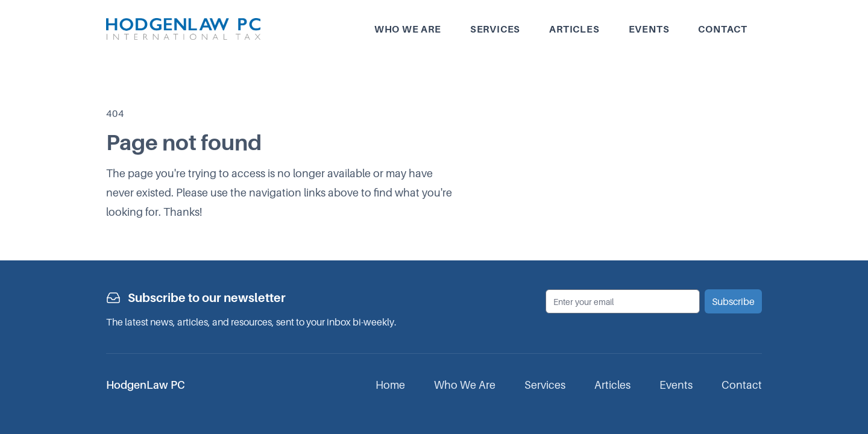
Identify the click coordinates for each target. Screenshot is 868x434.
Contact (723, 29)
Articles (574, 29)
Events (649, 29)
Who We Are (465, 385)
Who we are (408, 29)
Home (390, 385)
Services (495, 29)
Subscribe (733, 301)
